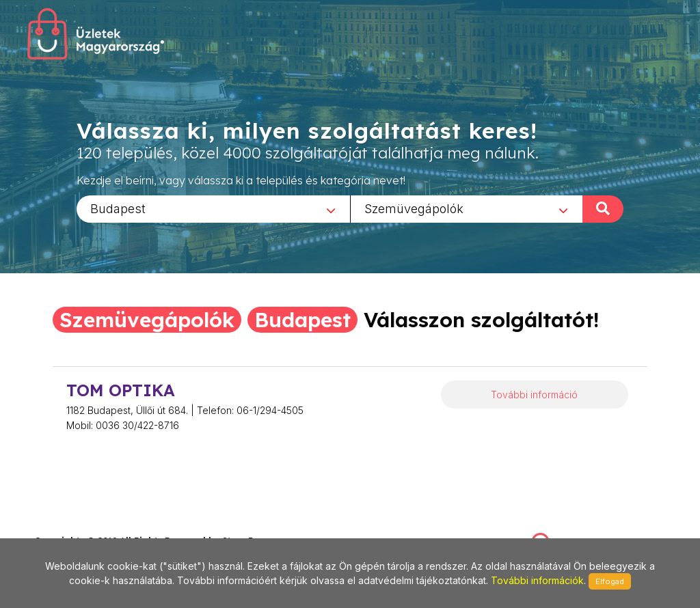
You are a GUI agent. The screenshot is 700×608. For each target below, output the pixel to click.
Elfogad (610, 581)
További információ (534, 395)
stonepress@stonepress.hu (89, 526)
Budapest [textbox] (118, 208)
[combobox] (213, 208)
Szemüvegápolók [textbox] (414, 208)
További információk (537, 580)
